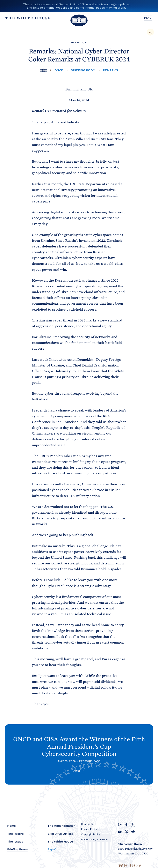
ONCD (59, 70)
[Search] (150, 32)
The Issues (15, 842)
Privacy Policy (89, 829)
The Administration (62, 826)
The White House (60, 842)
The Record (15, 834)
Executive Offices (60, 834)
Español (53, 849)
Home (11, 826)
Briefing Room (83, 70)
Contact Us (88, 824)
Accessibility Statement (95, 839)
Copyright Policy (91, 834)
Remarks (110, 70)
